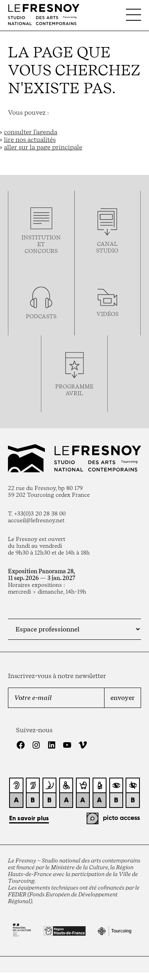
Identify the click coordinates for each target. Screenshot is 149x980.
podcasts (41, 316)
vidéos (107, 314)
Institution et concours (41, 244)
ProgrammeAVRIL (74, 390)
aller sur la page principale (43, 147)
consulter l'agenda (31, 132)
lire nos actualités (30, 140)
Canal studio (107, 247)
